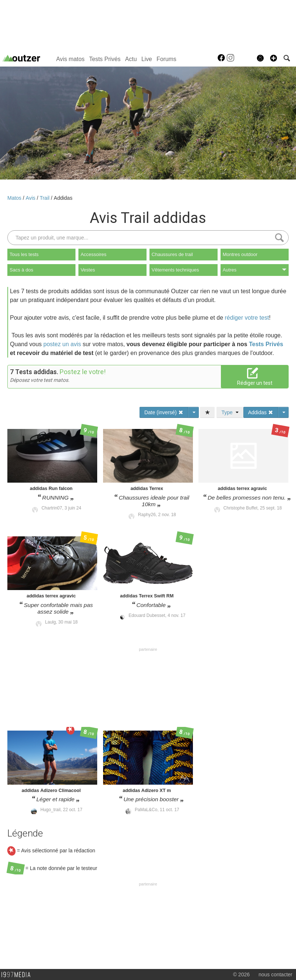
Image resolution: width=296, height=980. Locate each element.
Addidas (63, 198)
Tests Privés (105, 59)
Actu (131, 59)
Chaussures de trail (172, 254)
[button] (274, 58)
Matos (15, 198)
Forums (166, 59)
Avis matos (71, 59)
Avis (31, 198)
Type (230, 412)
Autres (255, 270)
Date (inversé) (164, 412)
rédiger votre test (247, 318)
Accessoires (94, 254)
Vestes (88, 270)
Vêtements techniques (175, 270)
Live (147, 59)
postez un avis (62, 344)
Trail (45, 198)
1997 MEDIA (18, 975)
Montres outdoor (240, 254)
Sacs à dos (21, 270)
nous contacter (275, 974)
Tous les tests (24, 254)
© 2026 (241, 974)
